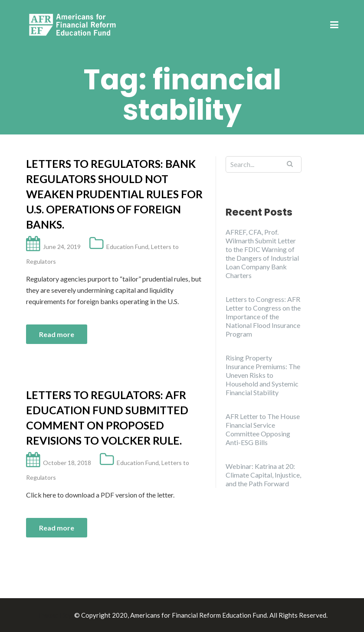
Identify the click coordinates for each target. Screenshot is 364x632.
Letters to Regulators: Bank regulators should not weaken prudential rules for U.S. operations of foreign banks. (114, 194)
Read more (57, 334)
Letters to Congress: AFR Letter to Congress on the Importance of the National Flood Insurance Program (263, 316)
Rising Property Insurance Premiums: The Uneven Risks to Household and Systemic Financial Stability (263, 375)
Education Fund (127, 247)
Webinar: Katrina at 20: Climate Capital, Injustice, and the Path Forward (263, 475)
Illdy (66, 615)
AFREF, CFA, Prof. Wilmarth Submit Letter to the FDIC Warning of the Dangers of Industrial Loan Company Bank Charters (262, 254)
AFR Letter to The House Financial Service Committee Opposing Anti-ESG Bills (263, 429)
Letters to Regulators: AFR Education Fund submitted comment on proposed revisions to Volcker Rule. (107, 418)
